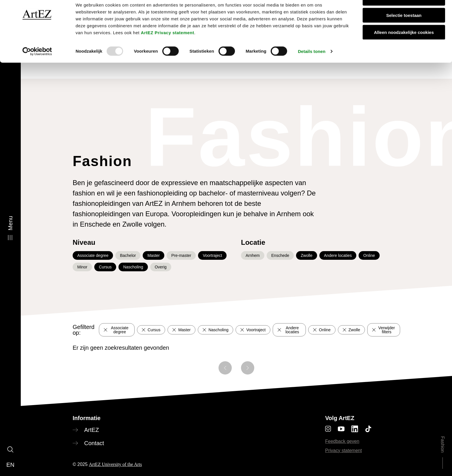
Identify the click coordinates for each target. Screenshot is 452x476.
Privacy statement (343, 450)
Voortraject (212, 255)
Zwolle (306, 255)
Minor (82, 267)
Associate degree (93, 255)
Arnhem (253, 255)
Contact (94, 443)
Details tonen (311, 67)
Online (369, 255)
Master (154, 255)
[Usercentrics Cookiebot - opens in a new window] (37, 67)
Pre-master (181, 255)
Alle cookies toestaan (404, 14)
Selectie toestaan (404, 31)
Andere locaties (338, 255)
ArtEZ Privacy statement (168, 49)
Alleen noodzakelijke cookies (404, 48)
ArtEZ (92, 430)
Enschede (280, 255)
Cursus (105, 267)
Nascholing (133, 267)
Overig (161, 267)
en (10, 465)
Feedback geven (342, 441)
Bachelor (128, 255)
